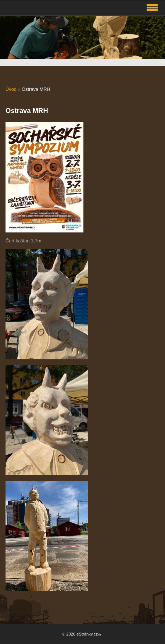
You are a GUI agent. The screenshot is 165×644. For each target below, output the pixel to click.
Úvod (11, 89)
